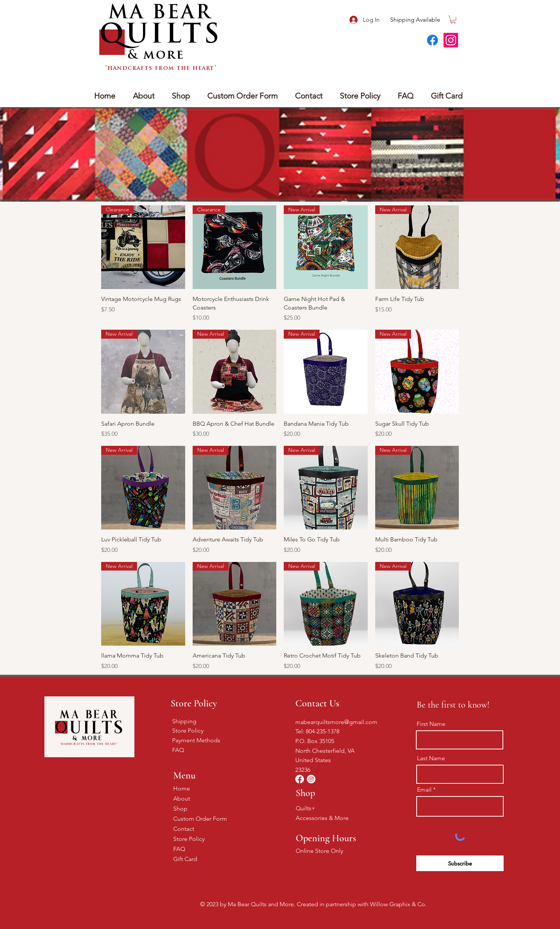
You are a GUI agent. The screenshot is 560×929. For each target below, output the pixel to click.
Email (424, 790)
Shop (180, 809)
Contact (184, 829)
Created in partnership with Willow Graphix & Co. (362, 904)
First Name (431, 724)
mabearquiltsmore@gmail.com (336, 722)
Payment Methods (196, 740)
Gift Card (185, 859)
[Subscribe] (460, 863)
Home (182, 788)
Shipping (184, 721)
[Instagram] (451, 40)
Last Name (431, 758)
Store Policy (188, 731)
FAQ (178, 750)
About (182, 798)
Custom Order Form (200, 819)
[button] (453, 20)
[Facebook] (433, 40)
